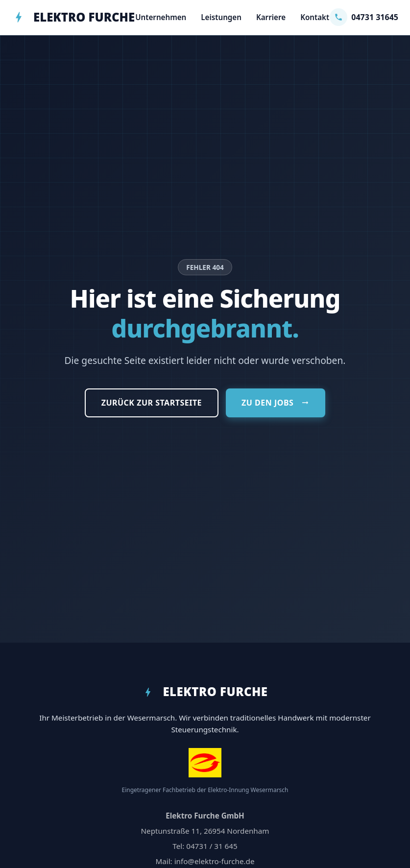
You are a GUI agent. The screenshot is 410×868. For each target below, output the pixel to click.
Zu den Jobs (276, 403)
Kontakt (315, 17)
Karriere (271, 17)
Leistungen (221, 17)
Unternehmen (161, 17)
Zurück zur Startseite (152, 403)
